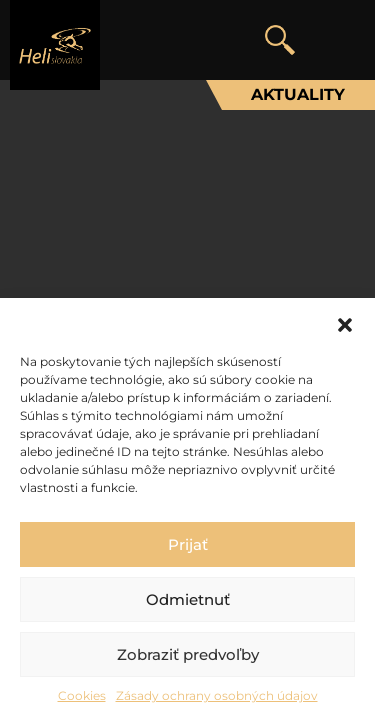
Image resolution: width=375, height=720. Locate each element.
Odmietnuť (188, 599)
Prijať (188, 544)
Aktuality (298, 94)
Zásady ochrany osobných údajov (217, 695)
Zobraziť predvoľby (188, 654)
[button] (345, 323)
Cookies (82, 695)
